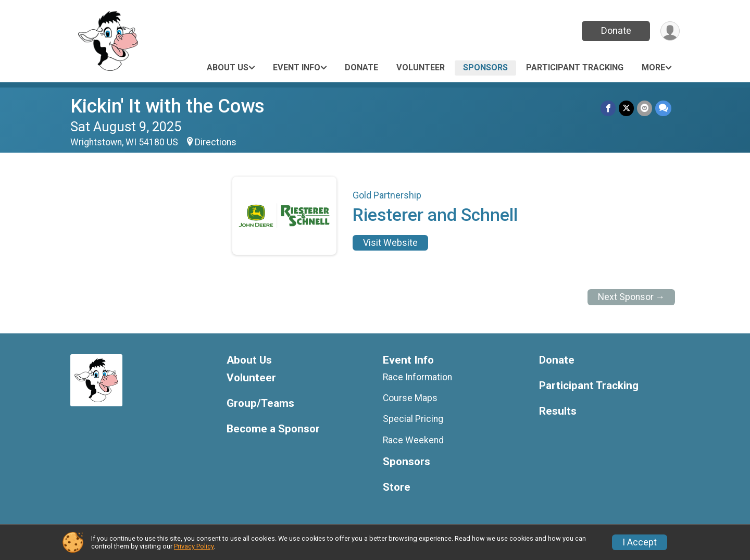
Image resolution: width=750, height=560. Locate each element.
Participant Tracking (575, 67)
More (653, 67)
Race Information (417, 377)
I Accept (640, 542)
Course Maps (410, 398)
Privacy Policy (194, 546)
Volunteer (421, 67)
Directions (216, 142)
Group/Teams (260, 403)
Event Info (297, 67)
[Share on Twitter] (626, 108)
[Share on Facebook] (608, 108)
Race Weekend (413, 440)
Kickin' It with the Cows (167, 106)
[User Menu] (670, 31)
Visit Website (390, 243)
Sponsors (485, 67)
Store (397, 487)
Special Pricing (413, 419)
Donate (616, 30)
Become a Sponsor (273, 429)
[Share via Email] (645, 108)
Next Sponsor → (632, 297)
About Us (228, 67)
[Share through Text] (663, 108)
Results (558, 411)
